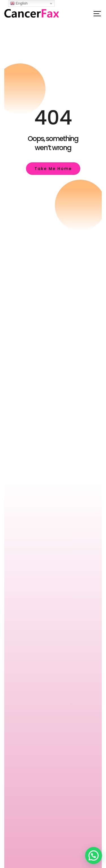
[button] (94, 855)
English (19, 3)
